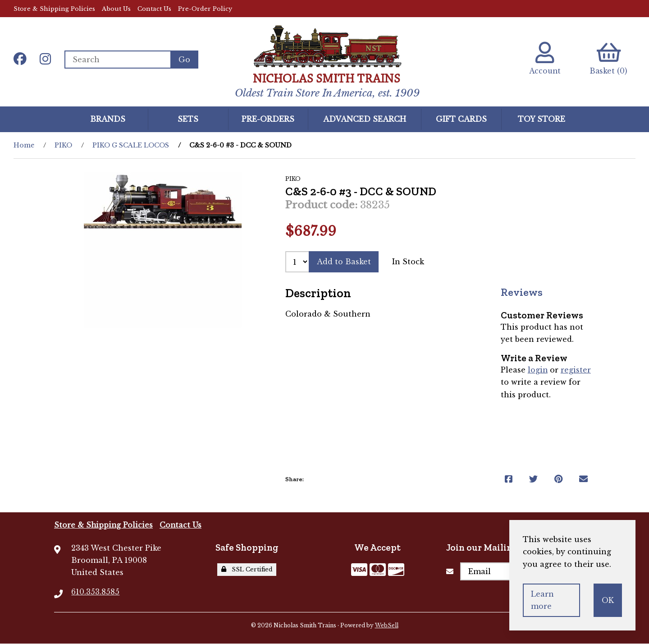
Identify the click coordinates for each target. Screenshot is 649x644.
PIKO (63, 145)
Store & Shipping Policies (54, 9)
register (576, 370)
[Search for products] (118, 60)
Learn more (542, 600)
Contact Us (154, 9)
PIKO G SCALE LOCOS (131, 145)
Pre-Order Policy (205, 9)
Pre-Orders (268, 119)
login (538, 370)
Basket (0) (608, 58)
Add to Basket (344, 262)
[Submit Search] (185, 60)
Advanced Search (365, 119)
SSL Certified (247, 569)
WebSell (387, 625)
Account (543, 58)
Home (24, 145)
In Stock (409, 262)
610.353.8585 (95, 592)
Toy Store (542, 119)
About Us (116, 9)
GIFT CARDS (461, 119)
